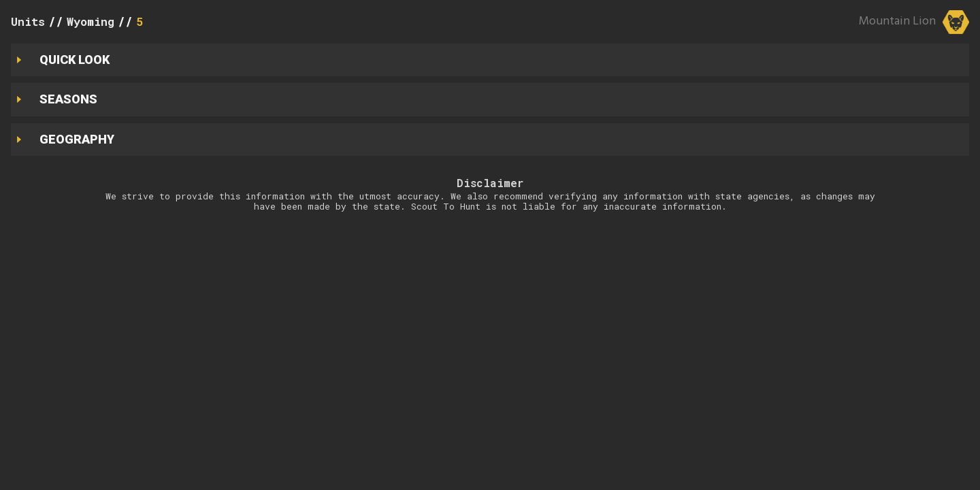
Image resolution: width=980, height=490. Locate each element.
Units (28, 21)
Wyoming (91, 21)
